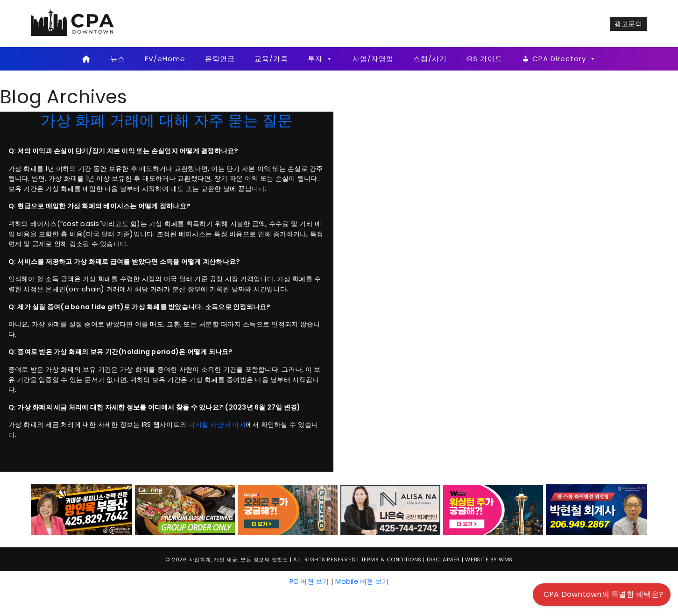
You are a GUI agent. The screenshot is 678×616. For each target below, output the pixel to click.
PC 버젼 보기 (309, 581)
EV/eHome (165, 59)
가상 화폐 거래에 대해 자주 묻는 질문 (166, 120)
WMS (506, 559)
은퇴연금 (220, 59)
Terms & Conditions (391, 559)
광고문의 (629, 24)
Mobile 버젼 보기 (362, 581)
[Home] (86, 59)
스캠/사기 (430, 59)
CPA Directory (564, 59)
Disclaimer (443, 559)
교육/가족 (271, 59)
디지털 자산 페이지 (217, 425)
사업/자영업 (373, 59)
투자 (320, 59)
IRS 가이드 (484, 59)
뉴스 (118, 59)
